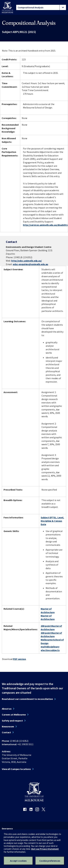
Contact (6, 732)
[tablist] (41, 7)
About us (7, 709)
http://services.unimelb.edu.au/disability (45, 225)
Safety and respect (12, 721)
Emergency (7, 829)
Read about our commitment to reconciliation (27, 699)
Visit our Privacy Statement (45, 849)
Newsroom (8, 726)
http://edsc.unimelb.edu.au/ (27, 261)
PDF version (19, 659)
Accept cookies (18, 861)
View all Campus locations (16, 769)
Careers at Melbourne (14, 715)
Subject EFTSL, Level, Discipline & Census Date (52, 521)
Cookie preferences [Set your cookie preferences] (50, 861)
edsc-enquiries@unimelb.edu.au (31, 264)
